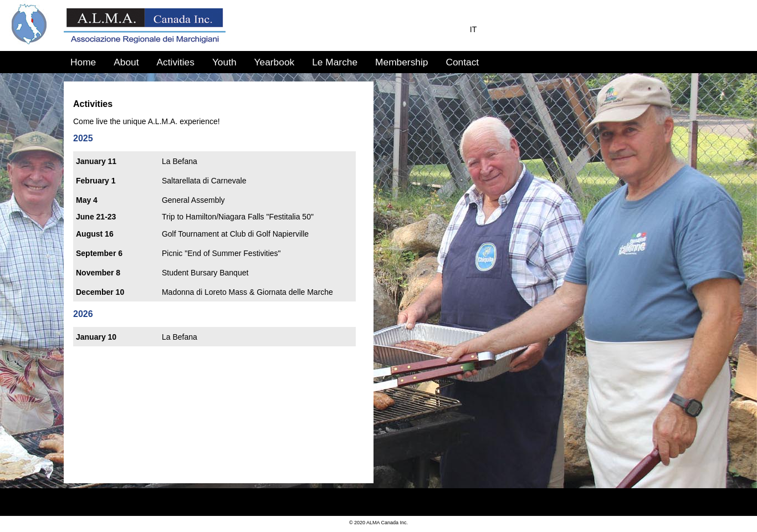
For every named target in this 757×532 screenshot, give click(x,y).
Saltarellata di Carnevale (204, 181)
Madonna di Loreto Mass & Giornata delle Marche (247, 292)
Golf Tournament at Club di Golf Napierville (235, 234)
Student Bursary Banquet (205, 273)
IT (473, 29)
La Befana (180, 161)
